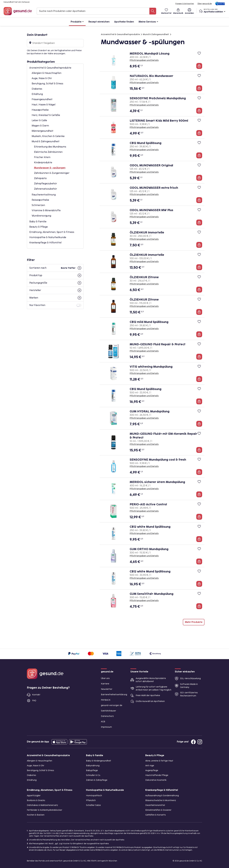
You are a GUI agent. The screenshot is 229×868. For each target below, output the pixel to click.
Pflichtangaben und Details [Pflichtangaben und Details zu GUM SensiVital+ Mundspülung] (144, 601)
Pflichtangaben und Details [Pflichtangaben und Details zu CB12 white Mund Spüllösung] (144, 533)
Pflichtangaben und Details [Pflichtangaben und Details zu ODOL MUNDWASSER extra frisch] (144, 194)
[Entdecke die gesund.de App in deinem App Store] (59, 742)
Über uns (105, 678)
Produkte (77, 22)
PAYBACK (106, 700)
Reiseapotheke (40, 200)
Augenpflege (152, 770)
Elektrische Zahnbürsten (48, 152)
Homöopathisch (94, 796)
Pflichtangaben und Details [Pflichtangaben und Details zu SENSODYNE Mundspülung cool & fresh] (144, 466)
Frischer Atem (42, 157)
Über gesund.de (205, 4)
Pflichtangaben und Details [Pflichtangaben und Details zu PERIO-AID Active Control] (144, 511)
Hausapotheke (40, 110)
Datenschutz (107, 716)
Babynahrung (93, 766)
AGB (103, 722)
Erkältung (37, 94)
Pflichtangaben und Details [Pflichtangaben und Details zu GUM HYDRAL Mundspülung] (144, 418)
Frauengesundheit (42, 99)
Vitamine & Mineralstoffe (46, 210)
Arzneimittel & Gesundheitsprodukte (50, 68)
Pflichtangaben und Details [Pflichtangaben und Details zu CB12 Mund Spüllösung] (144, 150)
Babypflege (92, 770)
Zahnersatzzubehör (45, 189)
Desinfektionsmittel (155, 805)
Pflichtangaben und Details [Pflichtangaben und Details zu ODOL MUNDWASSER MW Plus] (144, 217)
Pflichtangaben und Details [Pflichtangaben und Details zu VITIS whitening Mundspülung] (144, 373)
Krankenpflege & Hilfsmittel (45, 243)
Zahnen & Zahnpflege (97, 780)
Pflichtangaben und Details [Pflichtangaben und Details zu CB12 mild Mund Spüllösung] (144, 329)
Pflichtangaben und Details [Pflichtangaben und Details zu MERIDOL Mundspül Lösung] (144, 60)
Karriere (105, 684)
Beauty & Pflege (39, 227)
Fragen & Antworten (185, 4)
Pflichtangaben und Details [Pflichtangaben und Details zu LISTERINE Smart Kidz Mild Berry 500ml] (144, 127)
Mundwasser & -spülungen (50, 168)
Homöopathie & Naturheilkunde (48, 237)
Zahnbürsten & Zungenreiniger (52, 173)
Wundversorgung (41, 216)
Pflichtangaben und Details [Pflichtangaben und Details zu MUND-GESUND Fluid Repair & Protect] (144, 351)
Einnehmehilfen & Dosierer (158, 810)
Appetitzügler (34, 796)
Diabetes (37, 89)
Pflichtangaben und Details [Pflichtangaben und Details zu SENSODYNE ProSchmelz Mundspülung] (144, 105)
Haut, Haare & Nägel (44, 105)
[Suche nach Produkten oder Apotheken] (153, 11)
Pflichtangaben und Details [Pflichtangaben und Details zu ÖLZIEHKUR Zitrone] (144, 284)
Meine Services (148, 22)
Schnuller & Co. (93, 775)
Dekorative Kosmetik (156, 780)
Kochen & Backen (36, 815)
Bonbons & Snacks (36, 800)
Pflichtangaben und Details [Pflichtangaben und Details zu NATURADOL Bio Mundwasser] (144, 83)
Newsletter (107, 689)
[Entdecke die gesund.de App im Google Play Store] (78, 742)
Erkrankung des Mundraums (50, 147)
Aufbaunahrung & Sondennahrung (162, 796)
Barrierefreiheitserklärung (114, 695)
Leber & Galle (39, 120)
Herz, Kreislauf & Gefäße (46, 115)
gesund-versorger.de (112, 705)
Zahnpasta (40, 178)
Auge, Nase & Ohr (42, 78)
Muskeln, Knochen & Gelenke (48, 136)
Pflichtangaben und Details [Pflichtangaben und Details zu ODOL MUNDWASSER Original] (144, 172)
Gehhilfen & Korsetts (156, 815)
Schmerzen (38, 205)
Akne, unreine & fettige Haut (159, 761)
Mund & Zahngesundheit (46, 141)
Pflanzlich (91, 800)
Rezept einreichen (99, 22)
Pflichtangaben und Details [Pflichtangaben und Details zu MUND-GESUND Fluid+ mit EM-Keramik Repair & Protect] (144, 444)
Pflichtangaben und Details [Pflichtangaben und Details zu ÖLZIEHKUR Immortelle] (144, 239)
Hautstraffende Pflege (157, 775)
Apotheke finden (124, 22)
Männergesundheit (42, 131)
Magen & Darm (40, 126)
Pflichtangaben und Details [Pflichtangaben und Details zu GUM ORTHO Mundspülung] (144, 556)
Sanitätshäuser (109, 711)
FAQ (34, 701)
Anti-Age (150, 766)
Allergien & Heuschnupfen (47, 73)
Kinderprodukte (43, 162)
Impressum (106, 727)
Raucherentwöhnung (44, 195)
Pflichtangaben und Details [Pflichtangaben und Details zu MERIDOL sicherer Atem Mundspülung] (144, 489)
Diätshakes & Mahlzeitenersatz (42, 805)
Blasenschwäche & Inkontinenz (161, 800)
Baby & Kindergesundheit (99, 761)
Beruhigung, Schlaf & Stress (47, 84)
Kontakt (36, 695)
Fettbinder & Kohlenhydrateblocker (45, 810)
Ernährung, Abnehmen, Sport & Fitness (52, 232)
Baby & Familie (38, 222)
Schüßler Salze (93, 805)
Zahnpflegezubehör (45, 184)
